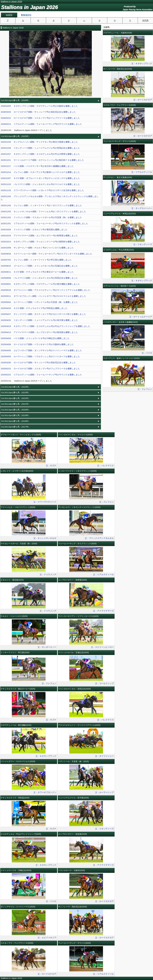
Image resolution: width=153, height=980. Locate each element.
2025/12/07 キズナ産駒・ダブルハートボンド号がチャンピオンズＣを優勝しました (40, 178)
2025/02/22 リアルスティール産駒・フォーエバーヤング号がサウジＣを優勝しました (41, 375)
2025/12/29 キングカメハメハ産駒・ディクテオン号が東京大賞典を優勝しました (39, 142)
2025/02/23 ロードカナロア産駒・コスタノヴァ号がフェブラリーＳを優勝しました (40, 369)
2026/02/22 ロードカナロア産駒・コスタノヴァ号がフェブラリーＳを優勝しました (40, 118)
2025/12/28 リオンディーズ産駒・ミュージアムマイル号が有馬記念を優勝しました (40, 148)
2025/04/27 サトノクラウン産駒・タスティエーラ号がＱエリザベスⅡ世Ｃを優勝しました (43, 314)
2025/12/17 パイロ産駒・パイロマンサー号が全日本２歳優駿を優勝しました (37, 166)
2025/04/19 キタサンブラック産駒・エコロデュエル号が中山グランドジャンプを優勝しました (45, 326)
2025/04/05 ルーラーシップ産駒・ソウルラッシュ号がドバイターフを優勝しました (40, 357)
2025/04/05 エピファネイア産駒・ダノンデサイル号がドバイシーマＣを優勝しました (41, 350)
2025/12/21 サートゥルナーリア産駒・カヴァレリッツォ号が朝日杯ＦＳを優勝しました (42, 160)
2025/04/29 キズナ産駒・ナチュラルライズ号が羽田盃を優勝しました (34, 308)
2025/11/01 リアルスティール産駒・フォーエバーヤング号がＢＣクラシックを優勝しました (44, 224)
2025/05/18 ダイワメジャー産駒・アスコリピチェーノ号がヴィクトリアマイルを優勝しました (45, 290)
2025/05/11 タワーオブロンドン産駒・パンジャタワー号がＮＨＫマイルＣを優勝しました (43, 296)
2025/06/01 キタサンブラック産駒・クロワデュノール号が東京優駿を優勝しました (40, 284)
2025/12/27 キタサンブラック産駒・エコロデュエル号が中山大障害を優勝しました (40, 154)
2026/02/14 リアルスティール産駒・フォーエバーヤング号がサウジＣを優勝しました (41, 124)
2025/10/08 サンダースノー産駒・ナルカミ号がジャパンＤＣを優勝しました (37, 248)
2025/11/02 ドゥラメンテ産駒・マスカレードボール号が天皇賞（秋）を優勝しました (41, 217)
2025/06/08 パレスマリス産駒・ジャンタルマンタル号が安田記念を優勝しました (39, 278)
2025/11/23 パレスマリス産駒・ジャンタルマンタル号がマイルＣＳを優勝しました (40, 184)
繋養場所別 (26, 15)
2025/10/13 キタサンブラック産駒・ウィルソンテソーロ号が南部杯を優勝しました (40, 242)
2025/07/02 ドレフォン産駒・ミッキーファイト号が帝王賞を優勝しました (36, 260)
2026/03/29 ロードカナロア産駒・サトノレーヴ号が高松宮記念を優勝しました (38, 112)
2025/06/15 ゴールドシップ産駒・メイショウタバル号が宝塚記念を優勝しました (39, 266)
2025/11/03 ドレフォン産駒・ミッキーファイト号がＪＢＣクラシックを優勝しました (41, 205)
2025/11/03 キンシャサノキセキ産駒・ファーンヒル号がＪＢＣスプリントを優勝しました (43, 212)
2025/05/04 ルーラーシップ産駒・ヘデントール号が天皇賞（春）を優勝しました (39, 302)
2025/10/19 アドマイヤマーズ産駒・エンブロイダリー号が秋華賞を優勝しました (39, 236)
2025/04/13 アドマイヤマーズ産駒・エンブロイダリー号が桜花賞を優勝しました (39, 332)
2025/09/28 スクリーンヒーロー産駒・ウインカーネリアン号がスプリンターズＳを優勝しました (47, 254)
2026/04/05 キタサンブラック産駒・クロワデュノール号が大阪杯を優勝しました (39, 106)
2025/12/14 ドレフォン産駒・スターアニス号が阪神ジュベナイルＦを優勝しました (40, 172)
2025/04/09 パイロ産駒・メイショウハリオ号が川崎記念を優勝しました (35, 338)
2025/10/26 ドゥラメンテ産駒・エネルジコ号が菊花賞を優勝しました (34, 230)
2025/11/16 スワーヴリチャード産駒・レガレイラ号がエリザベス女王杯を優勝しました (42, 190)
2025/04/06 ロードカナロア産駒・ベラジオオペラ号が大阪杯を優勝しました (37, 344)
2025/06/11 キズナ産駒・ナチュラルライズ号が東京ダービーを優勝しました (37, 272)
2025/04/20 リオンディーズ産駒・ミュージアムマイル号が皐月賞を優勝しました (39, 320)
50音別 (9, 15)
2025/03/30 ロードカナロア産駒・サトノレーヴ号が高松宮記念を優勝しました (38, 363)
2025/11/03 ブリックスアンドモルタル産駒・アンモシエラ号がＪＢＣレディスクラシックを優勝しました (50, 198)
